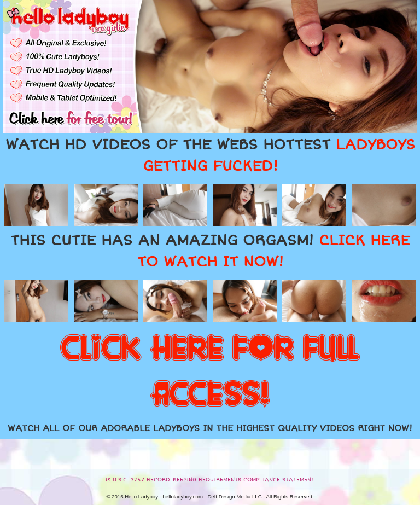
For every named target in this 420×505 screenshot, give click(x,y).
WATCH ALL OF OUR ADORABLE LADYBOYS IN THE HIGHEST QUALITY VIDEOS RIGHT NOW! (210, 428)
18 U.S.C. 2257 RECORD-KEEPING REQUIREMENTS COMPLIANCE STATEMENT (210, 480)
